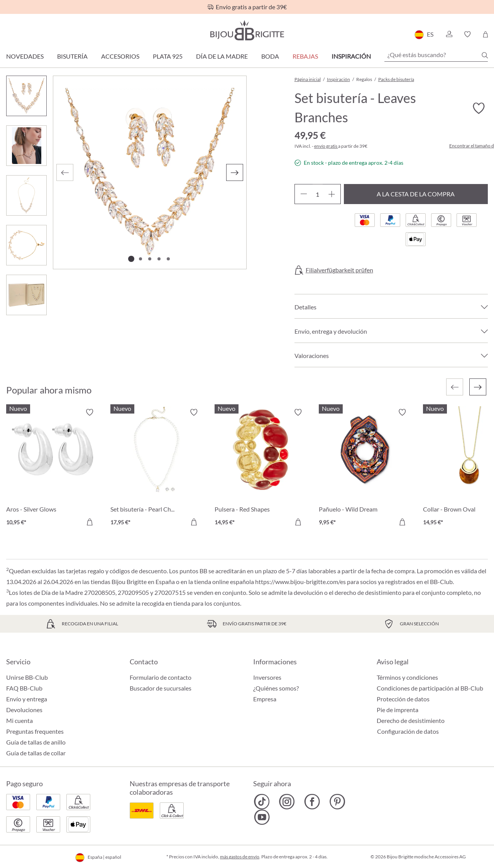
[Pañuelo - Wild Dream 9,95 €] (365, 468)
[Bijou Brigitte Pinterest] (337, 802)
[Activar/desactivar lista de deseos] (479, 108)
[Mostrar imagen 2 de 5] (140, 259)
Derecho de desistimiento (411, 720)
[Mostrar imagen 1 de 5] (131, 259)
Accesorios (120, 56)
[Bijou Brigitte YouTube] (262, 817)
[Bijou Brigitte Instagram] (287, 802)
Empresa (265, 699)
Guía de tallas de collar (36, 753)
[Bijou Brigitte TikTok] (262, 802)
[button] (449, 34)
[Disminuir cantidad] (304, 194)
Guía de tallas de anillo (36, 742)
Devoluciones (24, 710)
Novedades (25, 56)
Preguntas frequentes (35, 731)
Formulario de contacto (161, 677)
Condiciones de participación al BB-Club (430, 688)
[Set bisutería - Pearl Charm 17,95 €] (157, 468)
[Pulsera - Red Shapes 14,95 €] (261, 468)
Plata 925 (168, 56)
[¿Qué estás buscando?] (436, 55)
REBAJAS (305, 56)
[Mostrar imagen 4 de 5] (159, 259)
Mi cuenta (19, 720)
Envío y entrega (27, 699)
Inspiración (351, 56)
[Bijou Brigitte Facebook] (312, 802)
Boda (270, 56)
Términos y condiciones (407, 677)
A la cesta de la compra (416, 194)
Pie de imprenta (398, 710)
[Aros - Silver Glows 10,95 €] (52, 468)
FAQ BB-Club (24, 688)
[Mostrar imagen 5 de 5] (168, 259)
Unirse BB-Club (27, 677)
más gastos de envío (240, 857)
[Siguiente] (235, 172)
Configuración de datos (408, 731)
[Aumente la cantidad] (332, 194)
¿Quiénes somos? (276, 688)
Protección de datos (403, 699)
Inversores (267, 677)
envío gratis (326, 146)
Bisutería (72, 56)
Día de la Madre (222, 56)
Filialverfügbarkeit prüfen (339, 270)
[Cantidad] (318, 194)
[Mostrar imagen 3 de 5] (150, 259)
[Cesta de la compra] (485, 34)
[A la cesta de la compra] (90, 522)
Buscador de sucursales (161, 688)
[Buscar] (485, 55)
